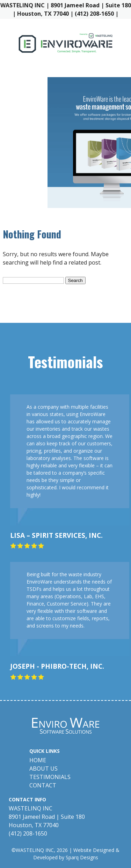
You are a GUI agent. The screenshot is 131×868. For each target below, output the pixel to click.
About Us (43, 769)
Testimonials (50, 777)
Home (38, 760)
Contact (43, 785)
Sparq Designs (82, 857)
